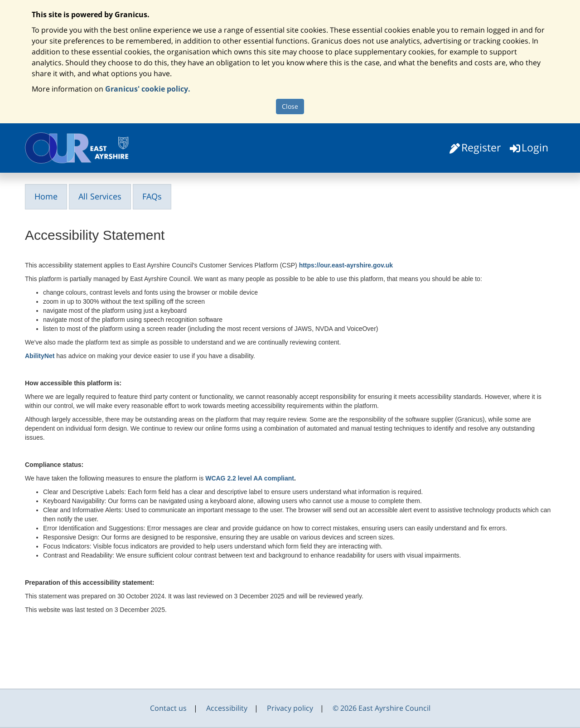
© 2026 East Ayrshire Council (382, 708)
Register (481, 147)
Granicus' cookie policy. (148, 89)
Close (290, 106)
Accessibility (227, 708)
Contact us (168, 708)
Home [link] (46, 196)
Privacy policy (290, 708)
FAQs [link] (152, 196)
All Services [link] (100, 196)
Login (535, 147)
